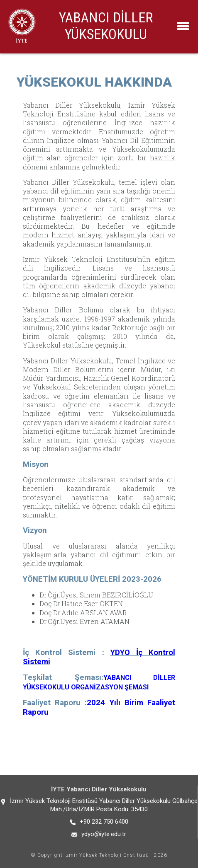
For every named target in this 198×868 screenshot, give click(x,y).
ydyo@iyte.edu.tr (104, 834)
